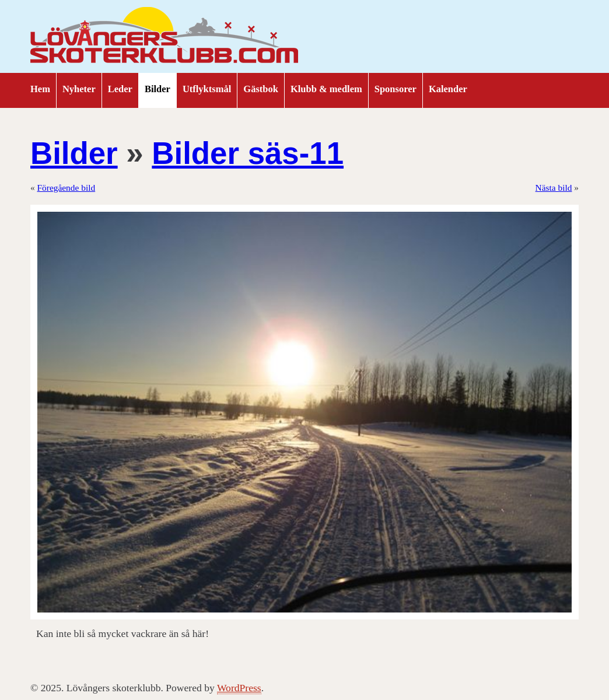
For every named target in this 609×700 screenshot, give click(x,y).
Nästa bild (554, 188)
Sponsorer (395, 89)
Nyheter (79, 89)
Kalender (448, 89)
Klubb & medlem (326, 89)
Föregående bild (66, 188)
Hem (40, 89)
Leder (120, 89)
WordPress (239, 688)
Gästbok (261, 89)
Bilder (157, 89)
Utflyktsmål (207, 89)
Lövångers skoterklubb (164, 37)
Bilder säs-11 (248, 153)
